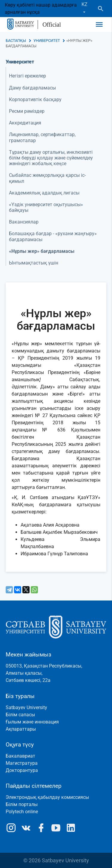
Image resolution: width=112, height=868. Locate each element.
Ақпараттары (21, 729)
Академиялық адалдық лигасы (44, 193)
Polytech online (22, 812)
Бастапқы (16, 41)
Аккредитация (25, 123)
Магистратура (22, 763)
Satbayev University (26, 707)
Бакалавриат (20, 756)
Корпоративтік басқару (35, 99)
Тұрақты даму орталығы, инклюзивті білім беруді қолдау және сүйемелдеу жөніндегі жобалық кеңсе (51, 158)
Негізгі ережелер (27, 76)
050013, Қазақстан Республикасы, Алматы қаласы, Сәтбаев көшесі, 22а (44, 673)
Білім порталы (22, 804)
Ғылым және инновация (32, 722)
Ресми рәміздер (27, 111)
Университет (47, 41)
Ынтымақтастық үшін (34, 263)
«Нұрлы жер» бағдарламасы (42, 251)
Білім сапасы (20, 715)
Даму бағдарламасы (32, 88)
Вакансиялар (24, 222)
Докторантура (22, 770)
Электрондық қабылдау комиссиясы (47, 797)
